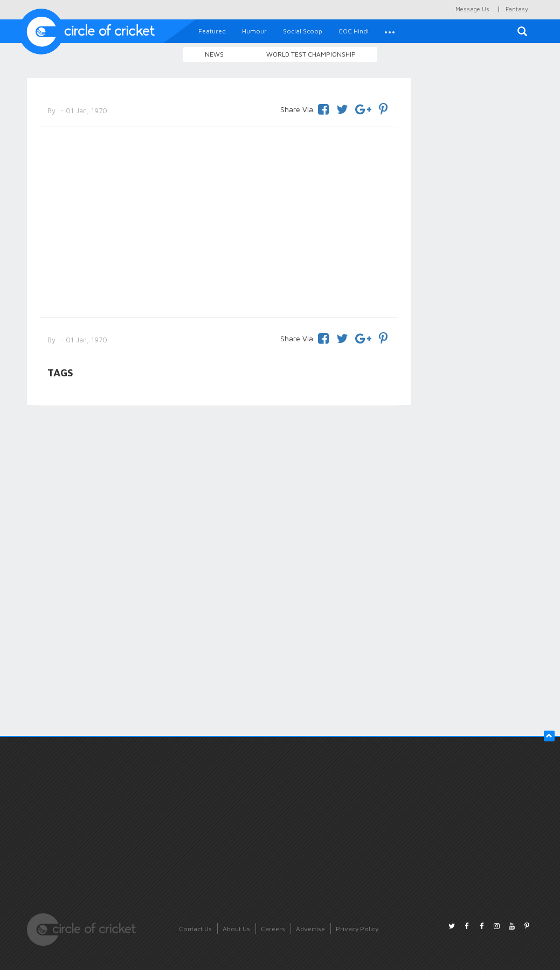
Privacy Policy (357, 929)
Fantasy (517, 9)
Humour (254, 31)
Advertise (310, 929)
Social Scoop (303, 31)
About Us (236, 929)
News (214, 54)
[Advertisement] (219, 220)
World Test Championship (311, 54)
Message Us (472, 9)
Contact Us (195, 929)
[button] (390, 31)
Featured (212, 31)
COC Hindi (354, 31)
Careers (273, 929)
